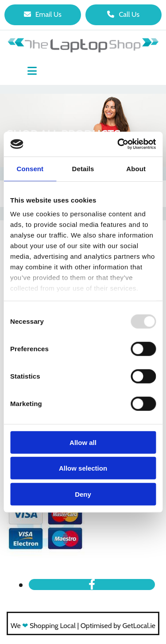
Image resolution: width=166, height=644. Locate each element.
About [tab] (136, 168)
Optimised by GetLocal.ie (118, 626)
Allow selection (83, 468)
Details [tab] (83, 168)
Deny (83, 494)
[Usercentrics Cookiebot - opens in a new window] (118, 144)
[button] (43, 15)
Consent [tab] (30, 168)
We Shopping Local (43, 626)
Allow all (83, 442)
